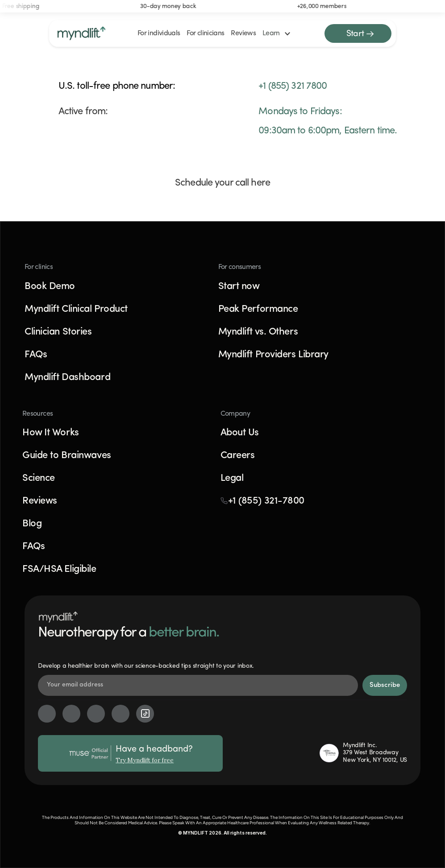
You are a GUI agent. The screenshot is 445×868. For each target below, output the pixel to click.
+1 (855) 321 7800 (293, 86)
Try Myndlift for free (145, 760)
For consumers (240, 267)
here (260, 183)
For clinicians (205, 33)
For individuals (159, 33)
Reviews (243, 33)
